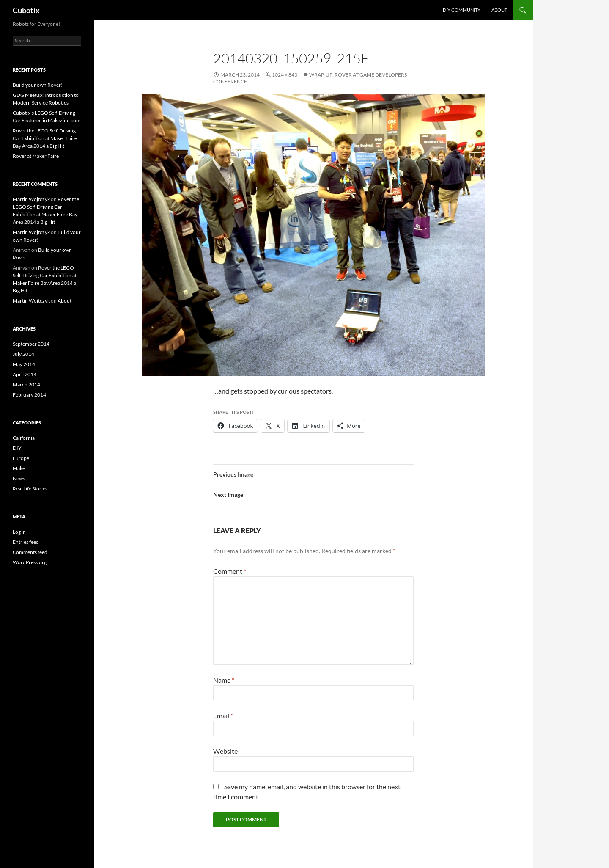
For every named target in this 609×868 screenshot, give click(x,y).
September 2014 (31, 344)
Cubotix (26, 10)
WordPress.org (30, 562)
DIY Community (462, 10)
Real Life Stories (30, 489)
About (499, 10)
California (24, 438)
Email (223, 715)
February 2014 (29, 395)
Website (225, 751)
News (19, 478)
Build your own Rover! (38, 85)
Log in (19, 532)
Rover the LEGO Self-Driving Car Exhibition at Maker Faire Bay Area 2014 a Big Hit (45, 138)
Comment (230, 571)
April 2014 (25, 374)
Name (224, 680)
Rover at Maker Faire (36, 156)
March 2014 (26, 384)
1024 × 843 (285, 75)
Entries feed (26, 542)
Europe (21, 458)
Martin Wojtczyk (31, 199)
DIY (17, 448)
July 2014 (23, 354)
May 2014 (24, 364)
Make (19, 468)
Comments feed (30, 552)
